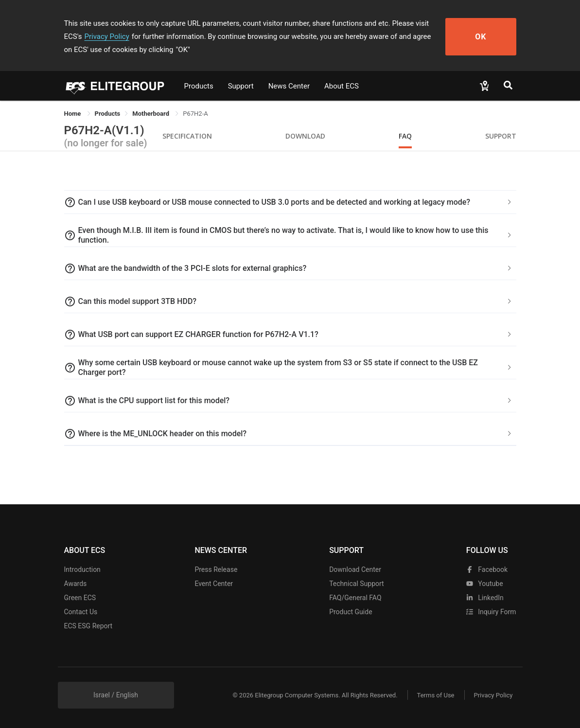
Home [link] (73, 114)
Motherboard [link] (151, 114)
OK (481, 37)
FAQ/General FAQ (355, 598)
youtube (485, 584)
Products (199, 86)
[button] (290, 202)
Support (241, 86)
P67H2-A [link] (195, 114)
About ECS (342, 86)
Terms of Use (436, 695)
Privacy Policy (106, 36)
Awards (76, 584)
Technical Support (357, 584)
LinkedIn (485, 598)
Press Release (216, 569)
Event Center (214, 584)
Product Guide (351, 612)
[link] (108, 114)
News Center (289, 86)
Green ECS (80, 598)
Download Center (355, 569)
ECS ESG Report (88, 626)
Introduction (82, 569)
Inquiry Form (491, 612)
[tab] (290, 202)
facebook (487, 569)
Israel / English (116, 695)
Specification (187, 136)
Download (305, 136)
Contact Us (81, 612)
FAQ (405, 136)
